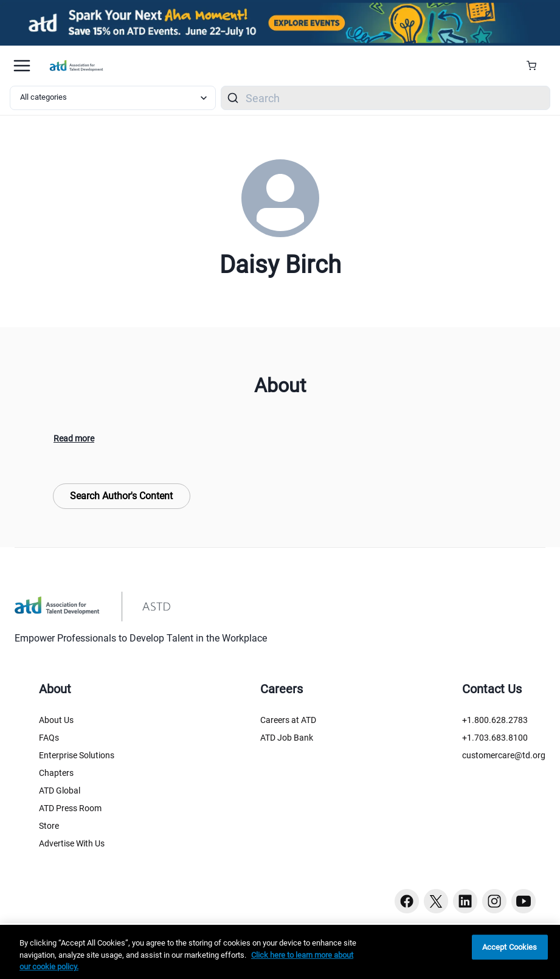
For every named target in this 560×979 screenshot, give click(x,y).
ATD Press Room (70, 808)
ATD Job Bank (287, 738)
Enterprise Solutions (77, 755)
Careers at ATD (288, 720)
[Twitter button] (436, 901)
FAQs (49, 738)
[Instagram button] (494, 901)
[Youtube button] (524, 901)
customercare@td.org (504, 755)
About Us (56, 720)
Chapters (56, 773)
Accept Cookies (510, 947)
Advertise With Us (72, 843)
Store (49, 826)
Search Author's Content (121, 496)
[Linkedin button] (465, 901)
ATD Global (60, 790)
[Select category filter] (113, 98)
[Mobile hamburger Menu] (22, 66)
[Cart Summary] (536, 66)
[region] (280, 952)
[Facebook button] (407, 901)
